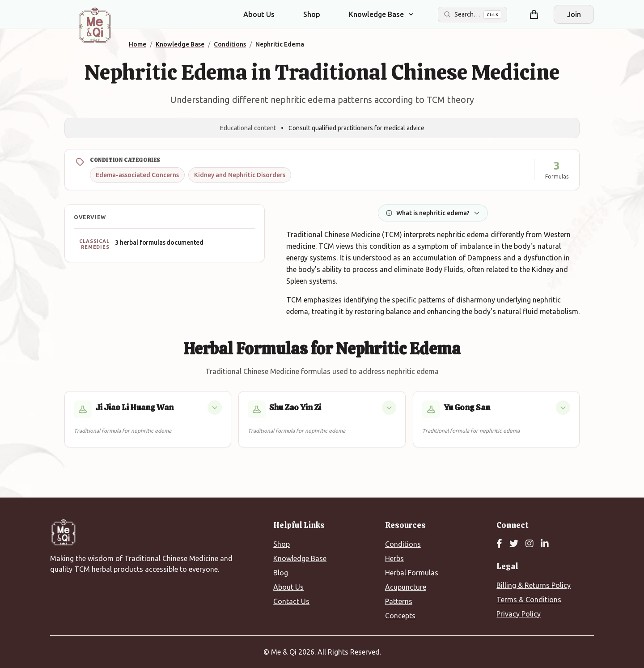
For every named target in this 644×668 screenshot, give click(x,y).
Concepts (400, 616)
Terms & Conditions (529, 600)
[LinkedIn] (545, 544)
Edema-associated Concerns (137, 175)
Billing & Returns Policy (534, 585)
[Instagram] (530, 544)
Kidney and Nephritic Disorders (240, 175)
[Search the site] (472, 15)
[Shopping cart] (534, 14)
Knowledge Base (300, 558)
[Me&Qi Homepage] (95, 25)
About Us (259, 14)
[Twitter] (514, 544)
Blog (281, 573)
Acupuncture (406, 587)
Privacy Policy (519, 614)
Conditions (403, 544)
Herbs (394, 558)
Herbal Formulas (412, 573)
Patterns (399, 601)
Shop (312, 14)
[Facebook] (499, 544)
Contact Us (291, 601)
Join (574, 14)
